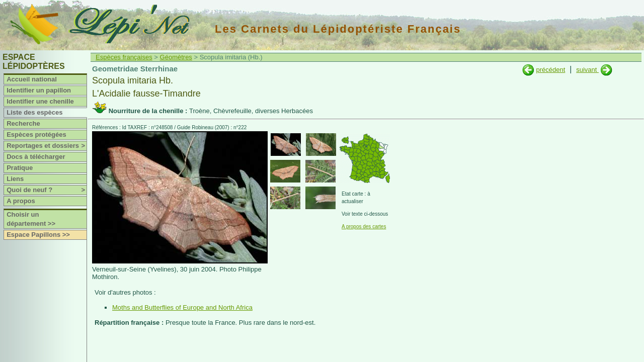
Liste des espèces (34, 112)
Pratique (20, 168)
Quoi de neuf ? (47, 190)
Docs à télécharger (36, 157)
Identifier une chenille (40, 101)
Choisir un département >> (31, 219)
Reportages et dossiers (47, 146)
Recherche (23, 123)
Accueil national (32, 79)
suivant (587, 70)
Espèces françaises (124, 57)
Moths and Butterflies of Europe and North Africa (182, 307)
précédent (550, 70)
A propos (21, 201)
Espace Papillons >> (38, 235)
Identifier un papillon (39, 90)
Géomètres (176, 57)
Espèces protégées (36, 134)
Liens (15, 179)
